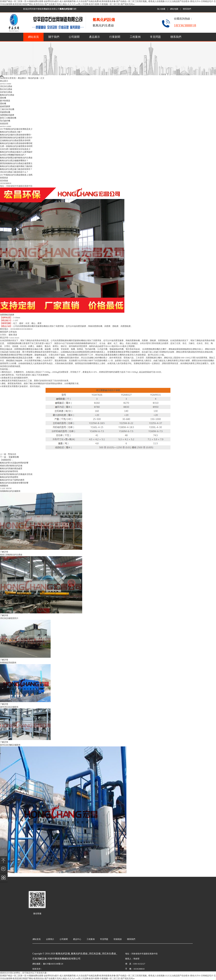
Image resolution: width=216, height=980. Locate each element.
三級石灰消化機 (7, 109)
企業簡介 (50, 939)
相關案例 (4, 486)
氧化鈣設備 (33, 78)
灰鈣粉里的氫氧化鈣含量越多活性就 (16, 474)
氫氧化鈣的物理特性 (9, 471)
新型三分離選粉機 (8, 118)
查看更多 (4, 178)
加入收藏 (161, 9)
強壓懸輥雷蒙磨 (7, 115)
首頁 (14, 78)
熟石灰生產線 (6, 89)
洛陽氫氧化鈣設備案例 (10, 491)
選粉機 (3, 98)
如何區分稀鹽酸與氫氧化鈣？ (13, 155)
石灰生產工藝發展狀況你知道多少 (15, 149)
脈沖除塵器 (5, 101)
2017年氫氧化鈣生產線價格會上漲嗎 (16, 175)
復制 (11, 335)
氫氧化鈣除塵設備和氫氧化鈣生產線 (16, 158)
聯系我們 (187, 9)
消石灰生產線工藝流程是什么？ (14, 172)
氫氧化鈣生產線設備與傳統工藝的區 (16, 166)
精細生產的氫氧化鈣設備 (11, 466)
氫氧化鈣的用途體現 (9, 477)
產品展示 (94, 37)
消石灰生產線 (6, 86)
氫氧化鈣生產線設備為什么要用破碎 (16, 152)
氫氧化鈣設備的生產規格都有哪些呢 (16, 143)
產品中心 (77, 939)
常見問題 (155, 37)
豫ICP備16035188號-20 (53, 964)
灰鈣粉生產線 (6, 92)
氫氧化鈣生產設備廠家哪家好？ (14, 161)
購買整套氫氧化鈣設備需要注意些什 (16, 138)
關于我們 (54, 37)
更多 (15, 335)
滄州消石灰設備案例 (9, 707)
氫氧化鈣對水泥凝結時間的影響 (14, 463)
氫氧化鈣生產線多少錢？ (11, 132)
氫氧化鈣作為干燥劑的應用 (12, 480)
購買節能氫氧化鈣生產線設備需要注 (16, 163)
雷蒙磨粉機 (5, 112)
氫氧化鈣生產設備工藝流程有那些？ (16, 169)
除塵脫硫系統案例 (8, 663)
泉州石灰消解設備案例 (10, 745)
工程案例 (135, 37)
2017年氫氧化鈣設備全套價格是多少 (16, 129)
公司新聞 (74, 37)
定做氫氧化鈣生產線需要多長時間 (15, 140)
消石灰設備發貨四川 (9, 618)
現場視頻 (118, 939)
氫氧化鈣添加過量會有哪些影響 (14, 483)
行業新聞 (115, 37)
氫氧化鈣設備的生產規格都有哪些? (16, 135)
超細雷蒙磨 (5, 106)
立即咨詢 (13, 332)
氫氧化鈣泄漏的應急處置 (11, 468)
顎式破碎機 (5, 121)
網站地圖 (174, 9)
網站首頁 (33, 37)
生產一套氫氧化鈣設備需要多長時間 (16, 146)
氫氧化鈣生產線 (7, 95)
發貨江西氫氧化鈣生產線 (11, 555)
